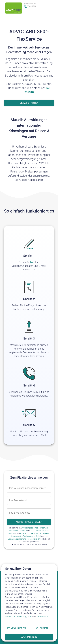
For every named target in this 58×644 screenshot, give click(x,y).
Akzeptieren (29, 637)
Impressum (42, 617)
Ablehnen (42, 628)
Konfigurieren (16, 628)
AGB (30, 617)
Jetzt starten (29, 103)
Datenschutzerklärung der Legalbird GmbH (25, 539)
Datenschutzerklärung (16, 617)
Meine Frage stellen (29, 522)
